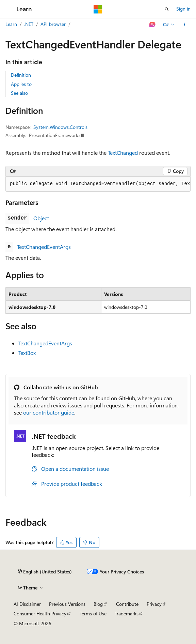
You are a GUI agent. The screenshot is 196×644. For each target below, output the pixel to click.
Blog (98, 604)
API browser (53, 24)
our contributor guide (49, 412)
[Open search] (167, 9)
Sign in (183, 9)
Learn (11, 24)
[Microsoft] (98, 9)
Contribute (127, 604)
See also (19, 93)
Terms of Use (93, 613)
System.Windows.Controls (60, 127)
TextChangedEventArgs (44, 247)
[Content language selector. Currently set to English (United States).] (45, 572)
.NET (29, 24)
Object (41, 218)
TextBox (27, 353)
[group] (98, 184)
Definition (21, 75)
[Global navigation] (7, 9)
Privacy (154, 604)
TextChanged (123, 153)
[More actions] (185, 25)
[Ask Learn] (153, 25)
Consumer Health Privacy (40, 613)
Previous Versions (67, 604)
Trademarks (127, 613)
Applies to (21, 84)
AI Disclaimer (27, 604)
